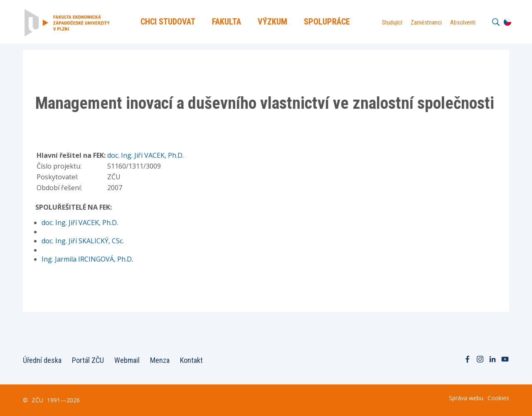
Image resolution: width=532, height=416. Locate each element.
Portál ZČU (88, 360)
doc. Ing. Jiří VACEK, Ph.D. (145, 155)
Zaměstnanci (426, 22)
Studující (392, 22)
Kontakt (191, 360)
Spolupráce (327, 22)
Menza (160, 360)
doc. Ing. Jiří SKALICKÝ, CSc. (83, 241)
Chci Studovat (168, 22)
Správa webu (466, 398)
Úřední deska (42, 360)
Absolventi (463, 22)
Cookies (498, 398)
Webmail (127, 360)
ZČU (37, 400)
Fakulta (227, 22)
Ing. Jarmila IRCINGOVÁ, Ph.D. (87, 259)
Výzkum (272, 22)
